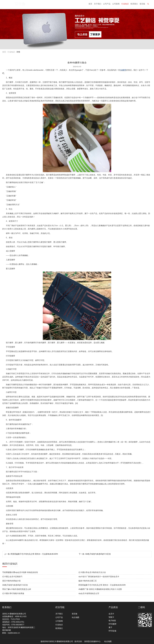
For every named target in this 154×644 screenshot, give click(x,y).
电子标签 (112, 621)
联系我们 (134, 5)
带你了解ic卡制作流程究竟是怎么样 (17, 589)
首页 (90, 5)
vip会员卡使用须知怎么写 (89, 593)
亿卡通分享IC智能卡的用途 (13, 593)
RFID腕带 (113, 624)
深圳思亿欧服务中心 (92, 641)
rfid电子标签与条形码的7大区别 (98, 554)
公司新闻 (116, 5)
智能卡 (111, 617)
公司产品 (107, 5)
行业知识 (125, 5)
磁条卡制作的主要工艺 (88, 581)
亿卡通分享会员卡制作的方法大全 (92, 572)
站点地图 (76, 617)
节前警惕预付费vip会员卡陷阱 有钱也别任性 (20, 572)
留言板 (142, 5)
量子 (110, 627)
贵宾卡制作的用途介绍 (11, 581)
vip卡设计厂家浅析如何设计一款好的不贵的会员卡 (99, 577)
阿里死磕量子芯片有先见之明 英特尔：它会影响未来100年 (34, 554)
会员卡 (111, 614)
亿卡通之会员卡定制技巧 (12, 577)
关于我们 (98, 5)
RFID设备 (113, 631)
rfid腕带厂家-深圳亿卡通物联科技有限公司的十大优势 (100, 589)
